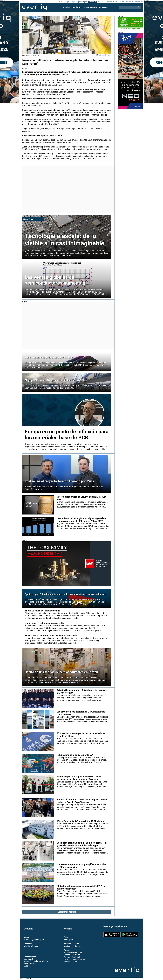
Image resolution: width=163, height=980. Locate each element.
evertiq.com (73, 2)
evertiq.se (139, 2)
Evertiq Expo (77, 7)
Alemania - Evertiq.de (73, 953)
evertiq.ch (62, 2)
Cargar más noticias (67, 914)
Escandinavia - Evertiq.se (74, 960)
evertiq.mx (120, 2)
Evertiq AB (34, 7)
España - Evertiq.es (72, 955)
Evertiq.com (69, 940)
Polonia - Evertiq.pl (72, 957)
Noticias (66, 7)
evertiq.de (83, 2)
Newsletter (104, 7)
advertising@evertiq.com (34, 940)
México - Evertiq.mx (72, 946)
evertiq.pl (129, 2)
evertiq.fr (110, 2)
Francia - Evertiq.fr (71, 962)
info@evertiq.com (31, 946)
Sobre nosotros (91, 7)
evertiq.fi (101, 2)
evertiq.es (92, 2)
